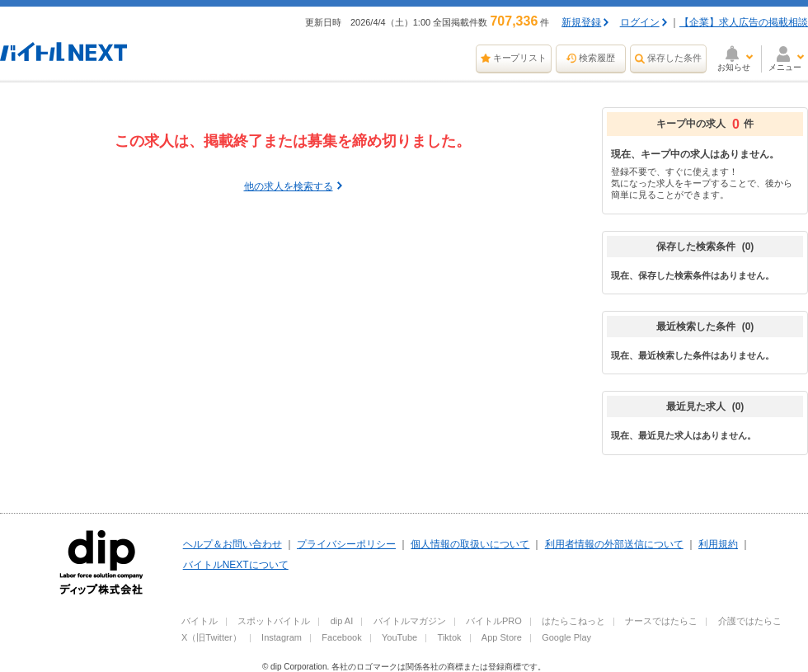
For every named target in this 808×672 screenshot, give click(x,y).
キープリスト (520, 58)
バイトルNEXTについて (236, 565)
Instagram (282, 637)
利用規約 (718, 544)
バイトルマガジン (410, 621)
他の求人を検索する (289, 186)
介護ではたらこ (750, 621)
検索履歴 (597, 58)
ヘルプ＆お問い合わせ (233, 544)
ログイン (640, 22)
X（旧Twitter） (211, 637)
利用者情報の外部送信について (614, 544)
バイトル (200, 621)
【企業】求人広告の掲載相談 (744, 22)
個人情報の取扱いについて (470, 544)
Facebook (341, 637)
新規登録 (581, 22)
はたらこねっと (573, 621)
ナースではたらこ (661, 621)
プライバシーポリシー (346, 544)
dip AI (342, 621)
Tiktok (450, 637)
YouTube (399, 637)
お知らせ (734, 67)
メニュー (785, 67)
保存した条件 (674, 58)
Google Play (566, 637)
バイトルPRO (494, 621)
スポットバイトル (274, 621)
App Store (502, 637)
